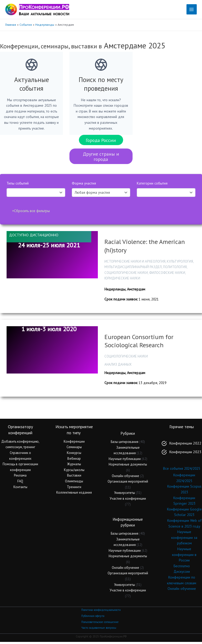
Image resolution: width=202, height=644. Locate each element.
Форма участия (84, 185)
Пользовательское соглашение (100, 624)
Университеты (125, 495)
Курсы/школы (74, 472)
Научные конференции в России (184, 557)
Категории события (152, 185)
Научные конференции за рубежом (184, 540)
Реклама (20, 477)
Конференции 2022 (185, 445)
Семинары (74, 449)
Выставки (74, 477)
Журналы (74, 466)
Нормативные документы (128, 466)
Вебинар (74, 460)
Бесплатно (182, 568)
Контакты (20, 489)
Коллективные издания (74, 495)
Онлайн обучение (125, 478)
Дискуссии (182, 574)
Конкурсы (74, 455)
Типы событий (18, 185)
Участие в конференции (128, 501)
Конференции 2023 (185, 454)
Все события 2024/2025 (182, 471)
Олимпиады (74, 483)
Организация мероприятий (128, 484)
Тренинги (74, 489)
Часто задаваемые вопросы (99, 630)
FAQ (20, 483)
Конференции (74, 443)
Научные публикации (125, 461)
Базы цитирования (125, 444)
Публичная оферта (93, 618)
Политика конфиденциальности (101, 612)
